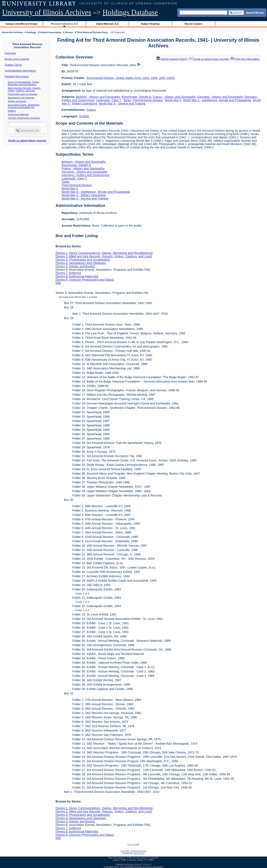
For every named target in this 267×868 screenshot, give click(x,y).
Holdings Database (130, 12)
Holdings (31, 32)
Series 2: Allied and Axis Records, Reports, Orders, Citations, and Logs (104, 256)
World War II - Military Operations (84, 195)
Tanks (127, 100)
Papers (91, 110)
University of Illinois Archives (47, 12)
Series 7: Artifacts (68, 273)
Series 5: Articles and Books (75, 266)
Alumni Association (51, 32)
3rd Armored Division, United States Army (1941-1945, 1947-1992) (130, 78)
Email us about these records (27, 141)
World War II (173, 100)
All (58, 283)
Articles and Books (17, 101)
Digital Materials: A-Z (107, 24)
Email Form (139, 853)
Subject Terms (13, 65)
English (84, 116)
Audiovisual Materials (18, 114)
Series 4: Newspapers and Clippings (81, 263)
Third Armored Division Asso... (93, 32)
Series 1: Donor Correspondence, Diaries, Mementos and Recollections (104, 253)
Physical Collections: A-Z (64, 24)
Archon (131, 865)
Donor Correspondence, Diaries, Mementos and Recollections (24, 83)
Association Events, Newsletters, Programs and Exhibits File (24, 106)
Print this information (245, 59)
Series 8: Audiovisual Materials (77, 276)
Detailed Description (17, 76)
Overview (10, 53)
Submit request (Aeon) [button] (172, 59)
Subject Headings (151, 24)
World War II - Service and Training (122, 104)
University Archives (12, 32)
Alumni (69, 32)
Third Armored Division (148, 100)
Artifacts (12, 111)
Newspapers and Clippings (21, 98)
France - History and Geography (174, 97)
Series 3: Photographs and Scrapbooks (82, 260)
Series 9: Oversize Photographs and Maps (84, 280)
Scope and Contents (17, 59)
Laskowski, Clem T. (109, 100)
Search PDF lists (255, 12)
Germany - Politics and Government (85, 175)
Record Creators (193, 24)
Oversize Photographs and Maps (24, 118)
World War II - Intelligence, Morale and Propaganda (217, 100)
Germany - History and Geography (220, 97)
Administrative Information (20, 71)
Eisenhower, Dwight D (137, 97)
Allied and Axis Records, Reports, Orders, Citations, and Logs (24, 89)
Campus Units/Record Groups (21, 24)
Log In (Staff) (133, 845)
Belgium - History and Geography (98, 97)
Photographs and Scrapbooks (23, 94)
